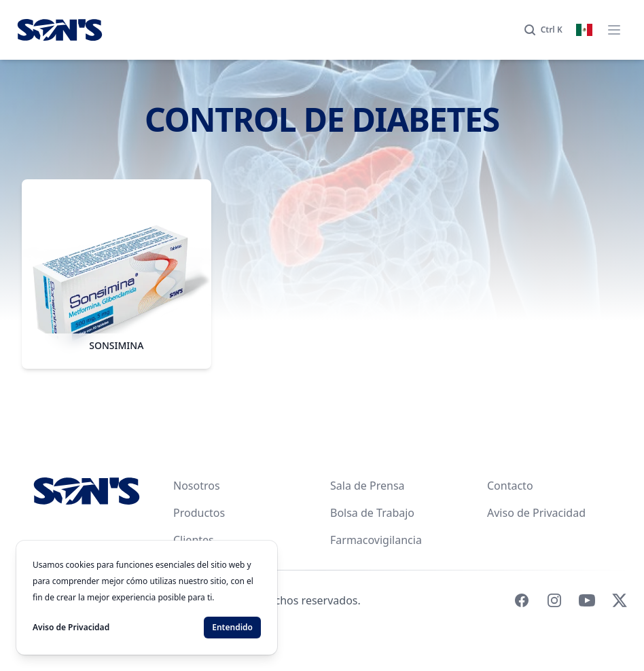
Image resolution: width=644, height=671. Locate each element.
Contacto (510, 486)
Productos (199, 513)
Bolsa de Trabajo (372, 513)
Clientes (194, 540)
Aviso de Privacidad (536, 513)
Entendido (232, 627)
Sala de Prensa (368, 486)
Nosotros (197, 486)
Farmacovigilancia (376, 540)
